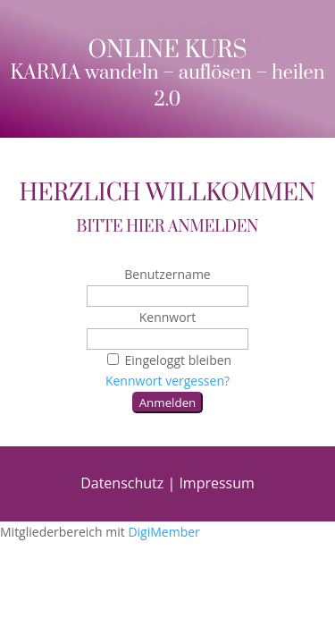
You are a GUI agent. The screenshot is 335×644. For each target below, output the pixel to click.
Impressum (216, 483)
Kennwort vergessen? (167, 381)
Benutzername (167, 274)
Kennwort (168, 317)
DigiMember (163, 532)
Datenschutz (122, 483)
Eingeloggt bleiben (167, 360)
